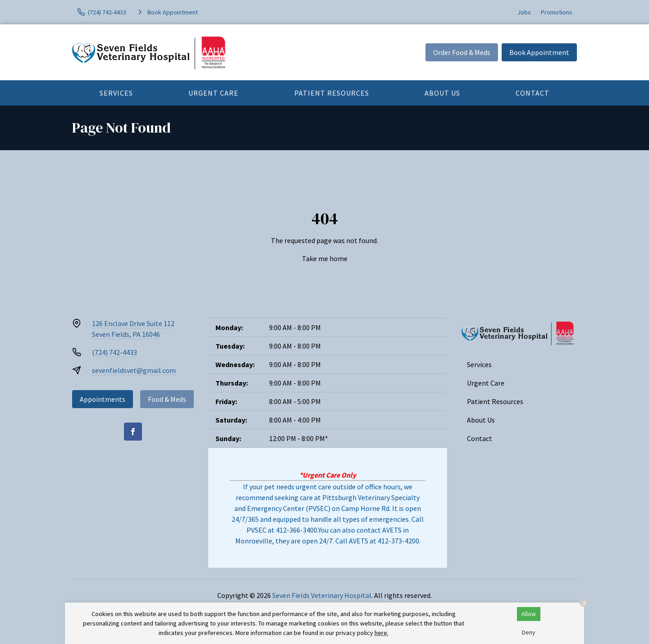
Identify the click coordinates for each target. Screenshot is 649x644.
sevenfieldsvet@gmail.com (134, 370)
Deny (529, 632)
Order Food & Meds (462, 52)
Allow (529, 614)
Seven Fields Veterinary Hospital (322, 595)
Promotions (557, 12)
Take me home (325, 258)
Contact (532, 93)
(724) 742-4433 (114, 352)
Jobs (524, 12)
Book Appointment (539, 52)
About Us (442, 93)
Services (116, 93)
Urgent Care (213, 93)
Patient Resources (332, 93)
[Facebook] (133, 432)
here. (382, 633)
